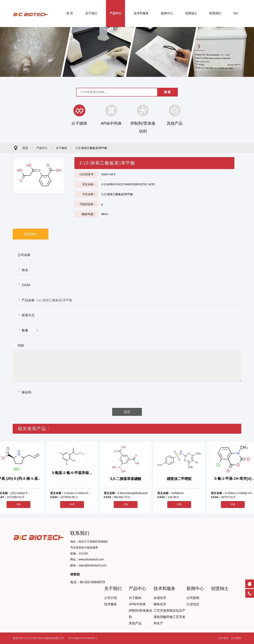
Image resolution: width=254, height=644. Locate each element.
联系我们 (215, 13)
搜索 (167, 92)
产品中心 (115, 13)
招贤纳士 (191, 13)
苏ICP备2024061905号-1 (83, 638)
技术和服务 (141, 13)
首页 (26, 148)
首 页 (70, 13)
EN (236, 13)
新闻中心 (167, 13)
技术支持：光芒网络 (230, 638)
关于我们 (91, 13)
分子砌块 (62, 148)
